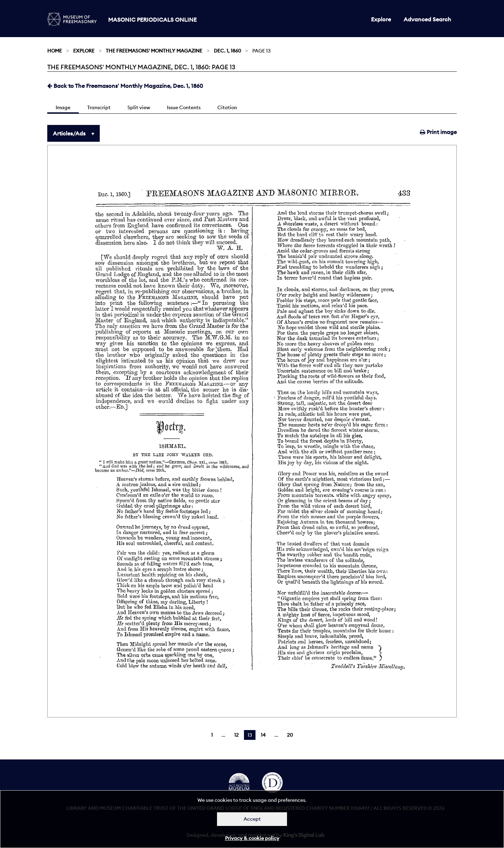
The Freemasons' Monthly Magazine (154, 51)
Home (55, 51)
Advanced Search (427, 19)
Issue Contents (184, 107)
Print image (438, 132)
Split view (139, 107)
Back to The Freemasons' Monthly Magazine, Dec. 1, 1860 (125, 86)
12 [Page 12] (236, 735)
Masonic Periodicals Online (152, 20)
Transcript (99, 107)
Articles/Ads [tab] (69, 133)
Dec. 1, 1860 (227, 51)
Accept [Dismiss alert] (252, 819)
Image (63, 107)
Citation (227, 107)
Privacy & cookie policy (252, 838)
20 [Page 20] (290, 735)
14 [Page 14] (263, 735)
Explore (381, 19)
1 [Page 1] (212, 735)
